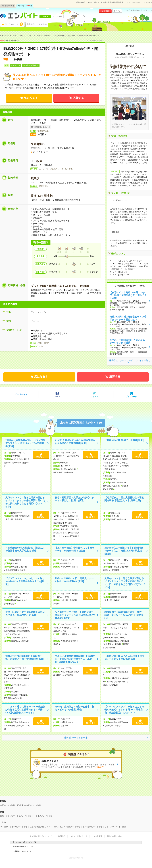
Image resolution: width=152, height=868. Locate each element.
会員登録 (105, 11)
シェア (58, 397)
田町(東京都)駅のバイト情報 (29, 805)
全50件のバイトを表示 (76, 738)
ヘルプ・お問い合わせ (133, 10)
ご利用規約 (61, 836)
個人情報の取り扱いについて (41, 836)
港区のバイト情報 (7, 805)
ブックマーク (131, 397)
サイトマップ (147, 10)
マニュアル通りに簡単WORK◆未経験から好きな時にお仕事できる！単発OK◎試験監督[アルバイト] (75, 659)
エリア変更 (57, 16)
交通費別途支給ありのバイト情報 (44, 827)
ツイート (94, 397)
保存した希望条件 (39, 24)
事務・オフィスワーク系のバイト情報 (16, 816)
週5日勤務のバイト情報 (93, 827)
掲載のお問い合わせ (115, 836)
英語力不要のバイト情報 (70, 827)
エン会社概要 (97, 836)
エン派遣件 (8, 6)
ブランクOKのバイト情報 (115, 827)
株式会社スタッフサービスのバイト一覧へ (129, 361)
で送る (21, 394)
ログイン (117, 11)
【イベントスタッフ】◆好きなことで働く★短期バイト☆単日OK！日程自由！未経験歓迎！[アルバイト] (124, 710)
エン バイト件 (25, 6)
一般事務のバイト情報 (43, 816)
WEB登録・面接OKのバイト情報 (14, 827)
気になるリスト (14, 24)
